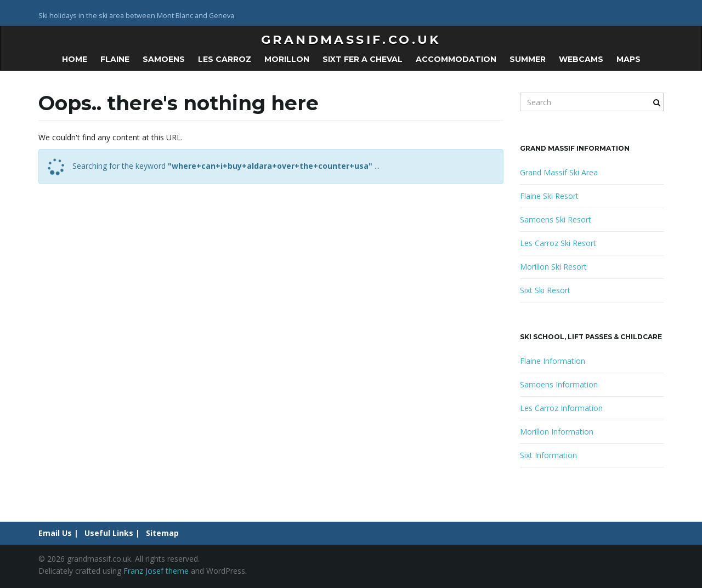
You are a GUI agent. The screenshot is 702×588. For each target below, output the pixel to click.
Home (75, 59)
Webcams (581, 59)
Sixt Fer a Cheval (363, 59)
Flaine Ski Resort (549, 196)
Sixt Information (548, 455)
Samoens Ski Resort (556, 219)
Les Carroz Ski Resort (558, 243)
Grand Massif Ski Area (559, 172)
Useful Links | (112, 533)
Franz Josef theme (156, 571)
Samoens (164, 59)
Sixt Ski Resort (545, 290)
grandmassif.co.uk (351, 40)
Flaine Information (553, 361)
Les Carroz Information (561, 408)
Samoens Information (559, 384)
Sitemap (162, 533)
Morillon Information (557, 432)
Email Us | (58, 533)
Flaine (115, 59)
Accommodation (456, 59)
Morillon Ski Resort (553, 267)
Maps (629, 59)
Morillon (287, 59)
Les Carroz (225, 59)
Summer (528, 59)
